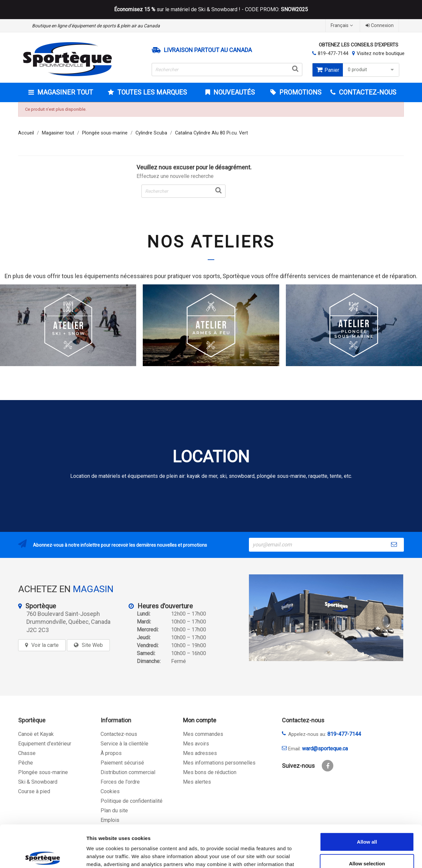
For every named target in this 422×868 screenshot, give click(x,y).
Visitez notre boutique (381, 53)
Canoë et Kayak (36, 734)
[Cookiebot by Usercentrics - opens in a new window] (43, 855)
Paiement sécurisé (122, 763)
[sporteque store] (326, 618)
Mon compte (200, 720)
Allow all (367, 798)
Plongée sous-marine (43, 772)
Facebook (328, 766)
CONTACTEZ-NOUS (367, 92)
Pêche (26, 763)
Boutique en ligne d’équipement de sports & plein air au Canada (96, 26)
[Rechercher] (227, 70)
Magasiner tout (64, 92)
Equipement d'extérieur (45, 744)
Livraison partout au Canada (208, 50)
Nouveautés (233, 92)
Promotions (300, 92)
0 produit (372, 70)
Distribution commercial (128, 772)
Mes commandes (203, 734)
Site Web (92, 645)
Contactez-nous (119, 734)
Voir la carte (45, 645)
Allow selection (367, 820)
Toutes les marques (151, 92)
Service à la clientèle (124, 744)
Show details (346, 855)
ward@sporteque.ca (325, 749)
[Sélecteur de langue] (343, 26)
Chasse (27, 753)
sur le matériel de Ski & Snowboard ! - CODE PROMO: (211, 10)
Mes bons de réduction (210, 772)
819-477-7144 (333, 53)
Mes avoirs (196, 744)
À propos (111, 753)
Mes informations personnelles (219, 763)
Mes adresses (200, 753)
